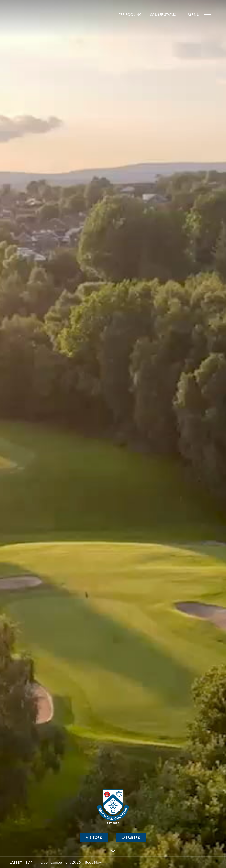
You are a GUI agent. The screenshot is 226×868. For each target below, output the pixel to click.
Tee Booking (130, 15)
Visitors (94, 838)
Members (131, 838)
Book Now (93, 862)
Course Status (163, 15)
